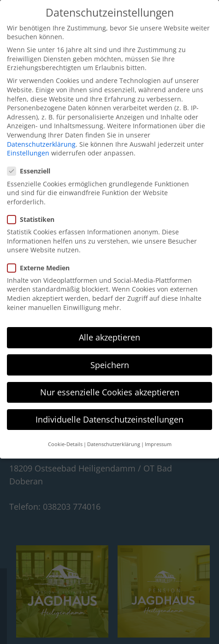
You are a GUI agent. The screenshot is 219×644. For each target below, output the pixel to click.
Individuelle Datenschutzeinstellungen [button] (109, 419)
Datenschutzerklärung (41, 144)
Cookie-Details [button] (65, 444)
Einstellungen (28, 153)
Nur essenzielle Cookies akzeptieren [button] (110, 392)
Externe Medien (41, 268)
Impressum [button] (158, 444)
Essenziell (32, 171)
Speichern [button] (110, 365)
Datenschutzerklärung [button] (114, 444)
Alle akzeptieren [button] (109, 337)
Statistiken (34, 219)
